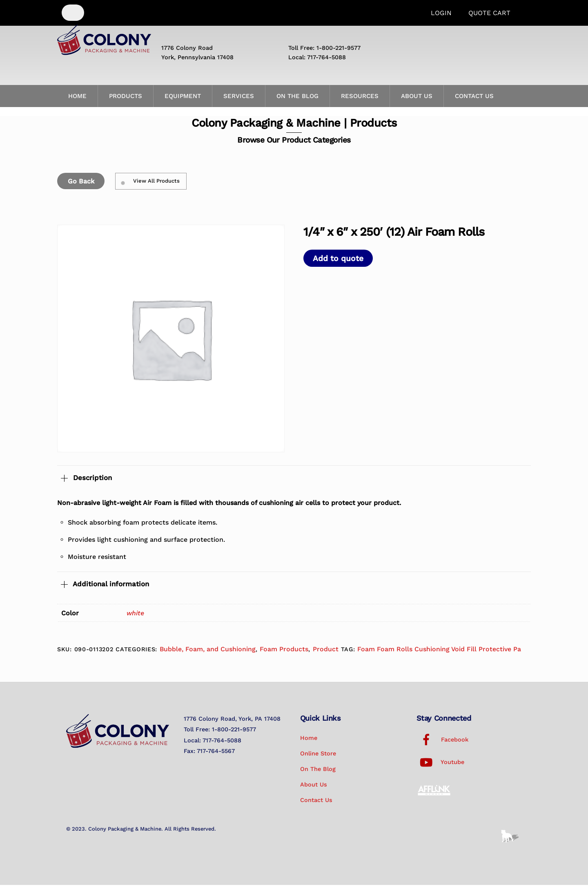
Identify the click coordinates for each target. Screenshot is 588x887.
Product (326, 651)
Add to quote (338, 260)
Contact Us (474, 98)
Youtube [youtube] (440, 764)
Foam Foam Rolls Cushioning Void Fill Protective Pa (439, 651)
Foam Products (284, 651)
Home (77, 98)
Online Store (318, 756)
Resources (360, 98)
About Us (417, 98)
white (135, 616)
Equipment (183, 98)
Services (239, 98)
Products (126, 98)
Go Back (81, 183)
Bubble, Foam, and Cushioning (208, 651)
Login (441, 13)
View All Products (151, 183)
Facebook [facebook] (442, 742)
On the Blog (297, 98)
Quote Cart (489, 13)
